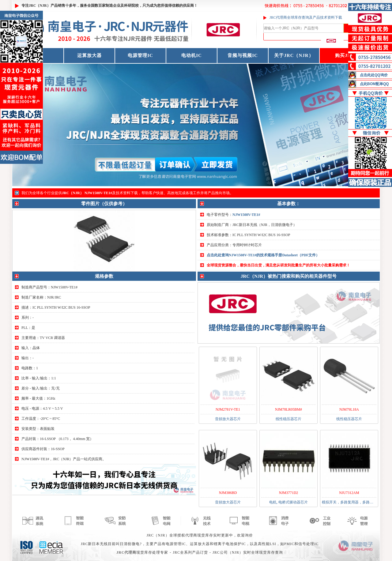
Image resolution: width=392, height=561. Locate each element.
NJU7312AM (349, 493)
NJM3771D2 (289, 493)
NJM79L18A (349, 409)
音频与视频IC (243, 55)
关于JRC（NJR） (294, 55)
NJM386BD (228, 493)
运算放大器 (89, 55)
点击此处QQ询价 (374, 75)
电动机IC (192, 55)
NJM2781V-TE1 (228, 409)
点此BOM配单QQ (374, 84)
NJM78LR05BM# (288, 409)
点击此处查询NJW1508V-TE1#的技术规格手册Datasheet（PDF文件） (263, 255)
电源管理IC (140, 55)
